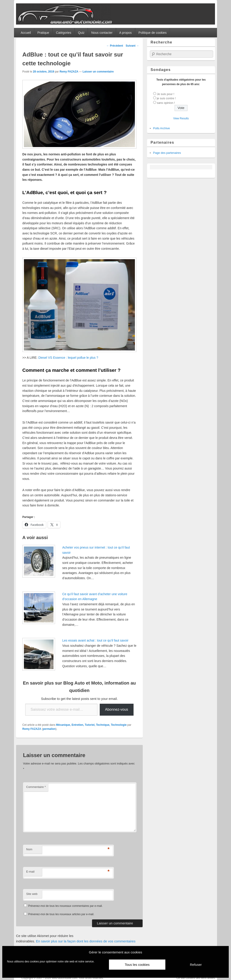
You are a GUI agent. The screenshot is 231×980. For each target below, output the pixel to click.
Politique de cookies (153, 33)
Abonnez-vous (117, 709)
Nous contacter (102, 33)
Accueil (26, 33)
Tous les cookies (137, 965)
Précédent (115, 46)
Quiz (81, 33)
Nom (29, 849)
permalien (49, 729)
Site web (32, 894)
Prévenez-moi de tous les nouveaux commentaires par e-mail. (65, 906)
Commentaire (36, 787)
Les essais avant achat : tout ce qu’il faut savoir (95, 640)
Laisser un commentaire (98, 72)
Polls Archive (162, 128)
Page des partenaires (167, 153)
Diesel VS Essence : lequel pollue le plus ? (68, 358)
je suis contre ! (166, 98)
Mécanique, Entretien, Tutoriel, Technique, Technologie (91, 725)
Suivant (132, 46)
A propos (126, 33)
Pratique (43, 33)
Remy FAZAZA (69, 72)
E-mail (30, 872)
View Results (181, 118)
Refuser (196, 965)
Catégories (64, 33)
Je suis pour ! (165, 94)
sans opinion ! (166, 103)
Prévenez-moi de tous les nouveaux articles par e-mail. (61, 914)
